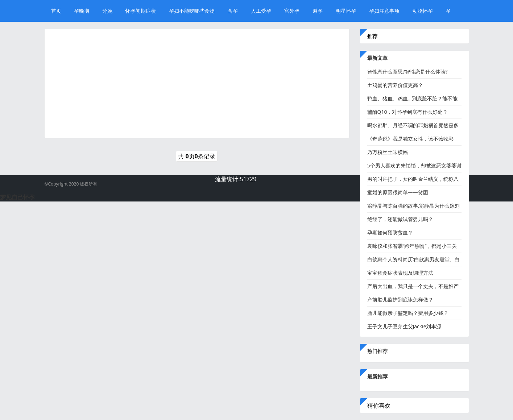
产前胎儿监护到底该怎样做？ (400, 300)
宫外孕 (292, 11)
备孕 (233, 11)
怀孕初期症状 (141, 11)
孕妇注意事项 (384, 11)
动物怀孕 (423, 11)
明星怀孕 (346, 11)
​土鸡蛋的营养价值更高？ (395, 85)
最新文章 (377, 58)
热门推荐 (377, 351)
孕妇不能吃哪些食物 (192, 11)
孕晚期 (82, 11)
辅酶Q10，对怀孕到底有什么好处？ (408, 112)
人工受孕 (261, 11)
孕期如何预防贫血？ (390, 232)
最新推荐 (377, 376)
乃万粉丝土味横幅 (388, 152)
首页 (56, 11)
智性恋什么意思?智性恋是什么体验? (407, 72)
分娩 (107, 11)
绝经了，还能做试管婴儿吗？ (400, 219)
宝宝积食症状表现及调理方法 (400, 273)
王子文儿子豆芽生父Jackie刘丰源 (404, 326)
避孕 (318, 11)
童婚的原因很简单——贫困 (398, 192)
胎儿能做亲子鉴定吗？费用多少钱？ (408, 313)
